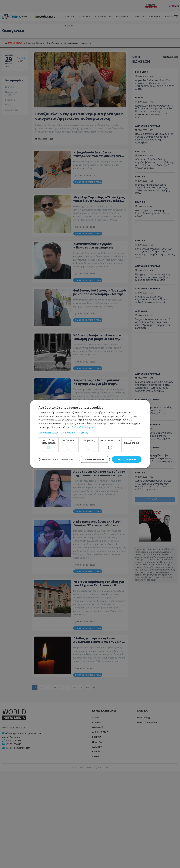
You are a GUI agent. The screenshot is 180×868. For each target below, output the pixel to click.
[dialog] (90, 434)
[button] (90, 432)
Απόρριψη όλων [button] (94, 459)
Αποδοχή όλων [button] (127, 459)
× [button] (145, 404)
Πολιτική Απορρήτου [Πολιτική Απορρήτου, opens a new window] (83, 427)
